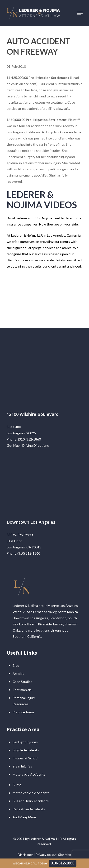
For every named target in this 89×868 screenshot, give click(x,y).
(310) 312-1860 (29, 439)
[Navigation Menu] (80, 13)
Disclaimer (25, 855)
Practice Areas (23, 712)
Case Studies (22, 682)
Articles (18, 674)
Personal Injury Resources (24, 701)
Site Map (65, 855)
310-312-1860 (63, 863)
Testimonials (22, 690)
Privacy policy (46, 855)
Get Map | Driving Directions (28, 445)
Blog (16, 665)
